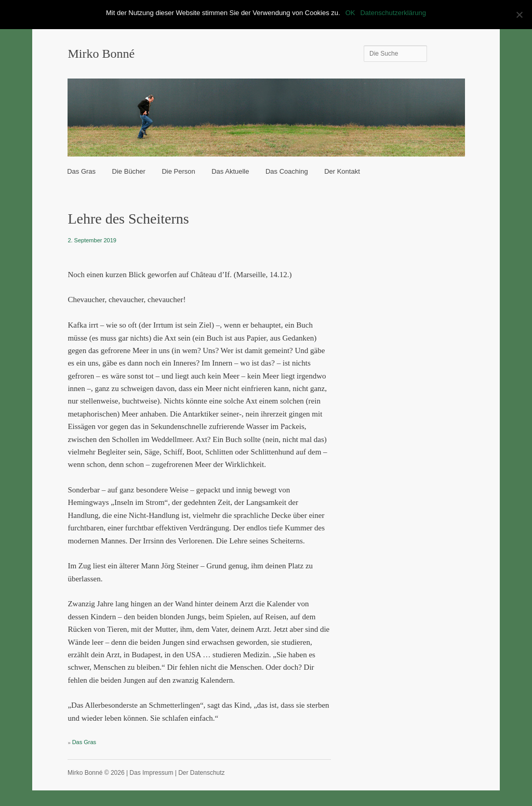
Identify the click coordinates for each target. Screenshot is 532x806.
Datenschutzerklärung (393, 13)
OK (350, 13)
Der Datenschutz (201, 773)
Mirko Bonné (101, 54)
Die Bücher (129, 171)
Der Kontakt (342, 171)
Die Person (178, 171)
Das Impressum (151, 773)
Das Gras (81, 171)
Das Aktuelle (230, 171)
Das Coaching (287, 171)
